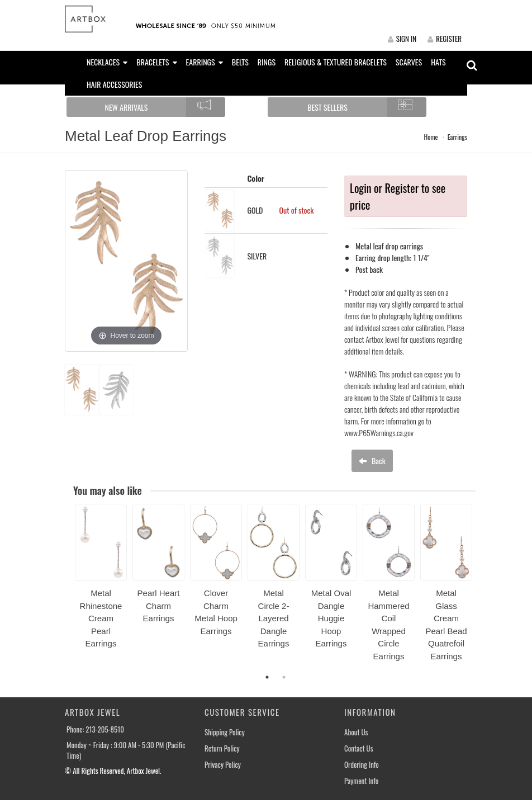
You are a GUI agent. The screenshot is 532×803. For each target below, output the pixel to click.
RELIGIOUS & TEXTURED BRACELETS (336, 62)
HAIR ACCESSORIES (114, 84)
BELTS (240, 62)
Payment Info (361, 781)
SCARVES (409, 62)
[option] (101, 580)
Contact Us (359, 748)
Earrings (457, 137)
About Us (356, 732)
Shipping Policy (225, 732)
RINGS (267, 62)
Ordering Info (362, 765)
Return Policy (222, 748)
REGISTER (445, 39)
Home (431, 137)
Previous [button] (66, 589)
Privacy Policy (223, 765)
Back (372, 460)
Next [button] (484, 589)
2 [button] (284, 677)
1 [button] (267, 677)
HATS (438, 62)
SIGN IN (402, 39)
